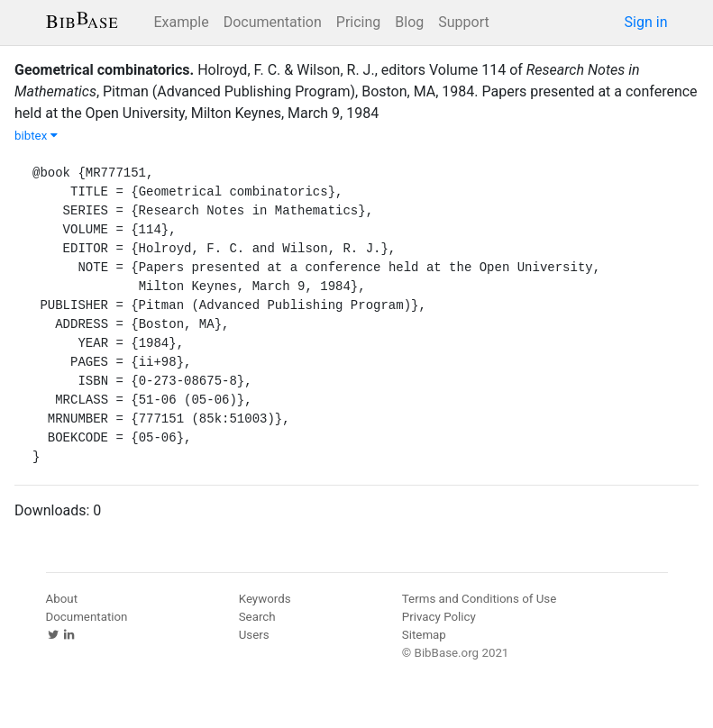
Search (257, 617)
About (62, 599)
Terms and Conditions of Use (479, 599)
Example (182, 22)
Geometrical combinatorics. (104, 70)
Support (463, 22)
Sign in (646, 22)
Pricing (359, 22)
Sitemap (424, 635)
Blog (409, 22)
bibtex (36, 136)
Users (254, 635)
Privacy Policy (439, 617)
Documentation (273, 22)
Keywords (265, 599)
